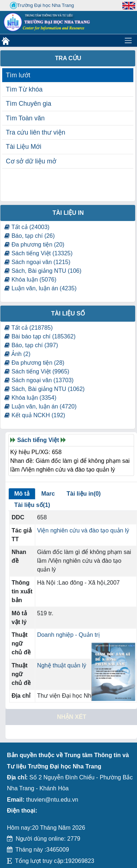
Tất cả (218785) (28, 328)
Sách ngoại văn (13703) (39, 380)
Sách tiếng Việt (38, 440)
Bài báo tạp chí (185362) (40, 336)
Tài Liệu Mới (24, 147)
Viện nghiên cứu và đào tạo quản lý (83, 530)
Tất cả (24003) (27, 227)
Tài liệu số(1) (32, 505)
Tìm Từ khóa (24, 89)
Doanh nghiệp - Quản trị (68, 635)
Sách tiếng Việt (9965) (37, 371)
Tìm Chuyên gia (28, 104)
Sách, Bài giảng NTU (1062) (45, 389)
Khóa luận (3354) (30, 398)
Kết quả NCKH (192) (35, 415)
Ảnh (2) (17, 354)
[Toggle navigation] (128, 40)
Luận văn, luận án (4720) (41, 406)
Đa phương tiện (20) (34, 245)
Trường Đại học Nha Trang (42, 5)
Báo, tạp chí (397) (31, 345)
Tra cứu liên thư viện (35, 132)
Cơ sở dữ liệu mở (31, 161)
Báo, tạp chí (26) (30, 236)
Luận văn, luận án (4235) (41, 288)
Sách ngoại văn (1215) (37, 262)
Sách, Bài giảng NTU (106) (43, 271)
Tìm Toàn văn (25, 118)
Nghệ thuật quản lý (62, 665)
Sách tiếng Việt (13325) (39, 253)
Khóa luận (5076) (30, 280)
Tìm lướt (18, 75)
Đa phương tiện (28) (34, 363)
